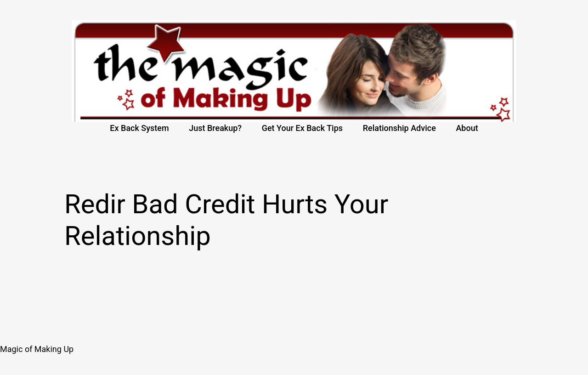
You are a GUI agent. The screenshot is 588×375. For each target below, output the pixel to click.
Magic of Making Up (37, 349)
